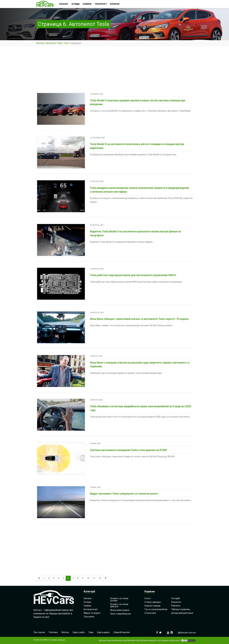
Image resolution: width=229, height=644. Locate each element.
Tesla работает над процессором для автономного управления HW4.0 (133, 275)
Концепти (176, 602)
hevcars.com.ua (135, 640)
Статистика (150, 613)
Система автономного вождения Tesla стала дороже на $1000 (128, 450)
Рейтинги (176, 606)
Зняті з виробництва (121, 614)
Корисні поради (152, 606)
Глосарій (175, 598)
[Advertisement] (114, 71)
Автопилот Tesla (54, 43)
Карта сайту (79, 632)
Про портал (39, 632)
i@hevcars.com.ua (187, 632)
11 (94, 578)
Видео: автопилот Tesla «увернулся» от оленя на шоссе (124, 494)
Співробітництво (122, 632)
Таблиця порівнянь (181, 609)
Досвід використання (182, 613)
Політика (53, 632)
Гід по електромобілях (156, 609)
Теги (66, 43)
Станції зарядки (153, 602)
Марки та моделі (92, 613)
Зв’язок (65, 632)
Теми (91, 632)
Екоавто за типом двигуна (119, 605)
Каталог (88, 598)
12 (100, 578)
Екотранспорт (91, 609)
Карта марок (103, 632)
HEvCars (40, 43)
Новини (87, 606)
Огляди (87, 602)
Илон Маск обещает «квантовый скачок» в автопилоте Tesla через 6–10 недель (139, 319)
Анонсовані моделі (120, 610)
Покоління (89, 617)
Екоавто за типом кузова (119, 599)
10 (88, 578)
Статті (148, 598)
